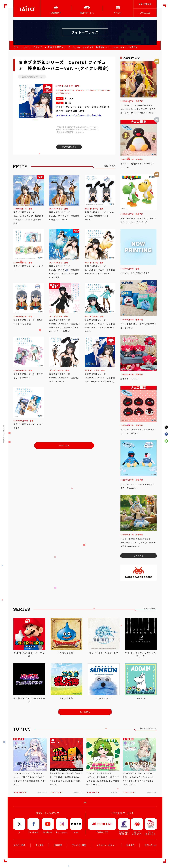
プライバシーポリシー (106, 845)
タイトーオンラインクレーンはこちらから (79, 115)
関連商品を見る (69, 147)
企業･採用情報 (145, 4)
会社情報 (40, 845)
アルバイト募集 (79, 845)
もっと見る (64, 445)
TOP (16, 47)
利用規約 (130, 845)
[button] (36, 120)
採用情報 (58, 845)
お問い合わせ (151, 845)
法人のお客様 (19, 845)
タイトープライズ (33, 47)
